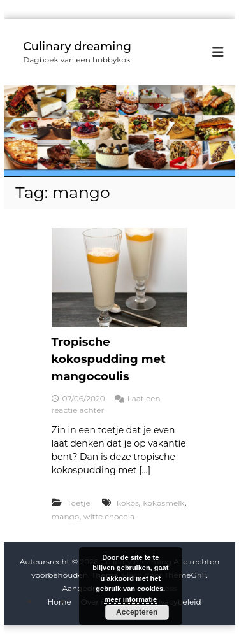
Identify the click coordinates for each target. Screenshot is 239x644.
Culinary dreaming (77, 47)
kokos (128, 503)
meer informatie (130, 599)
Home (59, 602)
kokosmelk (163, 503)
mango (66, 516)
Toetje (78, 503)
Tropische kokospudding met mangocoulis (109, 359)
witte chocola (109, 516)
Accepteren (137, 612)
